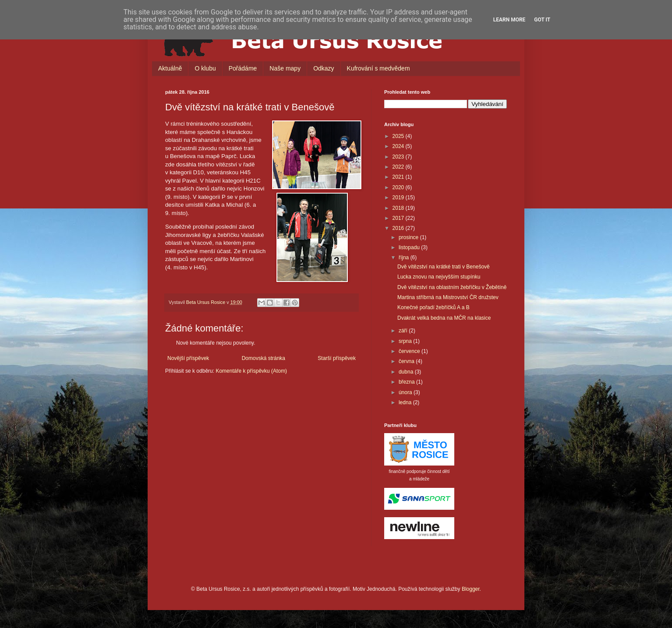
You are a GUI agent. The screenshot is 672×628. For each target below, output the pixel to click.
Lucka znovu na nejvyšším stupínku (439, 277)
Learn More (509, 20)
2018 (399, 208)
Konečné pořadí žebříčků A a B (433, 307)
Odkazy (324, 68)
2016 (399, 228)
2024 (399, 146)
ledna (406, 402)
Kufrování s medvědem (378, 68)
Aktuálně (170, 68)
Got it (542, 20)
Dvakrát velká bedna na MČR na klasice (444, 318)
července (410, 351)
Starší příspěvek (337, 358)
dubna (407, 372)
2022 (399, 167)
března (407, 382)
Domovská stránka (263, 358)
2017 (399, 218)
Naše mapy (285, 68)
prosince (409, 237)
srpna (406, 341)
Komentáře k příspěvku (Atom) (251, 371)
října (405, 258)
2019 (399, 198)
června (407, 361)
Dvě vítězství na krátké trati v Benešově (444, 267)
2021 (399, 177)
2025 (399, 136)
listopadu (410, 247)
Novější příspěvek (188, 358)
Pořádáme (243, 68)
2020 (399, 187)
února (406, 392)
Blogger (471, 589)
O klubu (205, 68)
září (404, 331)
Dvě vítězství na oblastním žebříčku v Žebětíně (452, 287)
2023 (399, 157)
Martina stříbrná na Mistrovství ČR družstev (448, 297)
